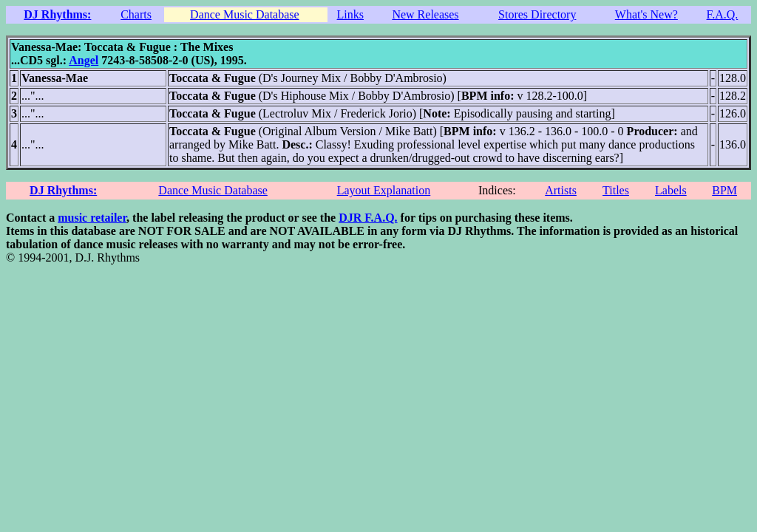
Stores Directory (537, 14)
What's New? (646, 14)
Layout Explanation (384, 190)
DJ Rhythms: (57, 14)
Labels (671, 190)
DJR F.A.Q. (368, 218)
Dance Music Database (245, 14)
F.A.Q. (723, 14)
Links (350, 14)
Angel (84, 60)
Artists (561, 190)
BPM (724, 190)
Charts (136, 14)
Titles (616, 190)
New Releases (425, 14)
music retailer (92, 218)
